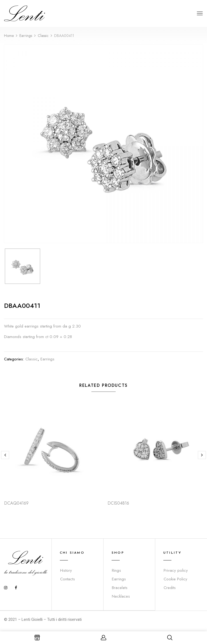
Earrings (26, 36)
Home (9, 36)
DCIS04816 (118, 503)
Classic (43, 36)
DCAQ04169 (16, 503)
